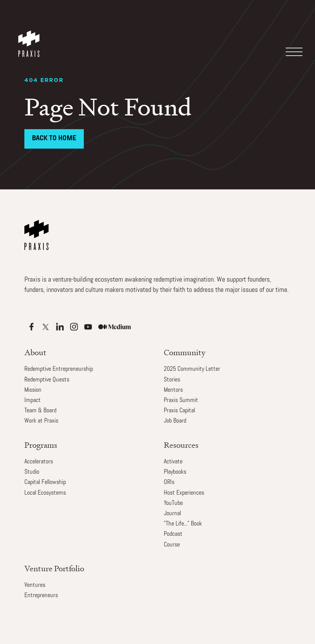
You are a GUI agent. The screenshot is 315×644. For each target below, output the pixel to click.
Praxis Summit (181, 400)
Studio (32, 472)
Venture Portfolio (54, 568)
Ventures (35, 585)
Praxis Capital (179, 411)
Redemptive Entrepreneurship (59, 369)
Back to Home (54, 139)
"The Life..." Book (183, 524)
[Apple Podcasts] (31, 327)
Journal (172, 514)
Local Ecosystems (45, 493)
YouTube (173, 503)
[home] (30, 36)
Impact (33, 400)
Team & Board (40, 411)
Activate (173, 462)
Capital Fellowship (45, 482)
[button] (293, 28)
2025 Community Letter (192, 369)
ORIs (169, 482)
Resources (181, 445)
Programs (41, 445)
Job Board (175, 421)
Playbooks (175, 472)
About (35, 352)
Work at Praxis (41, 421)
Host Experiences (184, 493)
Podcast (173, 534)
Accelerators (39, 462)
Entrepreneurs (41, 596)
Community (185, 352)
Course (172, 545)
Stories (172, 380)
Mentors (173, 390)
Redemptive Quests (47, 380)
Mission (33, 390)
